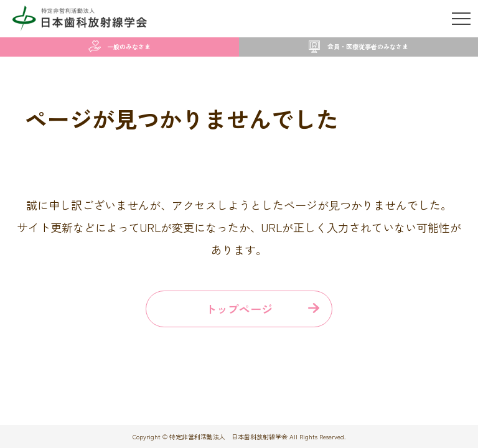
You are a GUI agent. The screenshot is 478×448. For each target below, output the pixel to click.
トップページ (239, 309)
